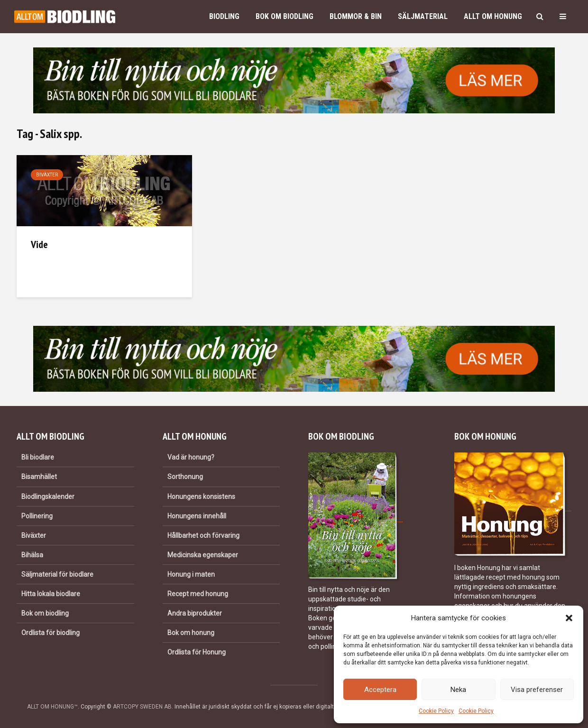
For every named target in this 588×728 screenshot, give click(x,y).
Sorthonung (185, 477)
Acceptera (380, 690)
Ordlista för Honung (197, 652)
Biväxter (47, 175)
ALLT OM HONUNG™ (52, 707)
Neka (458, 690)
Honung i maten (191, 574)
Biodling (224, 16)
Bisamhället (39, 477)
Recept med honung (198, 594)
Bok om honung (191, 633)
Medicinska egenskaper (203, 555)
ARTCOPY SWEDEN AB (142, 707)
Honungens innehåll (197, 516)
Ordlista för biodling (51, 633)
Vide (39, 244)
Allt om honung (493, 16)
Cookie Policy (436, 711)
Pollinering (37, 516)
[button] (569, 618)
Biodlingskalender (48, 497)
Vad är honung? (191, 457)
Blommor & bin (356, 16)
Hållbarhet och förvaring (203, 535)
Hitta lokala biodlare (51, 594)
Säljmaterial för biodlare (57, 574)
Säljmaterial (423, 16)
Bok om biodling (285, 16)
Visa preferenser (537, 690)
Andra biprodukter (195, 613)
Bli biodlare (38, 457)
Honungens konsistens (201, 497)
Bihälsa (32, 555)
